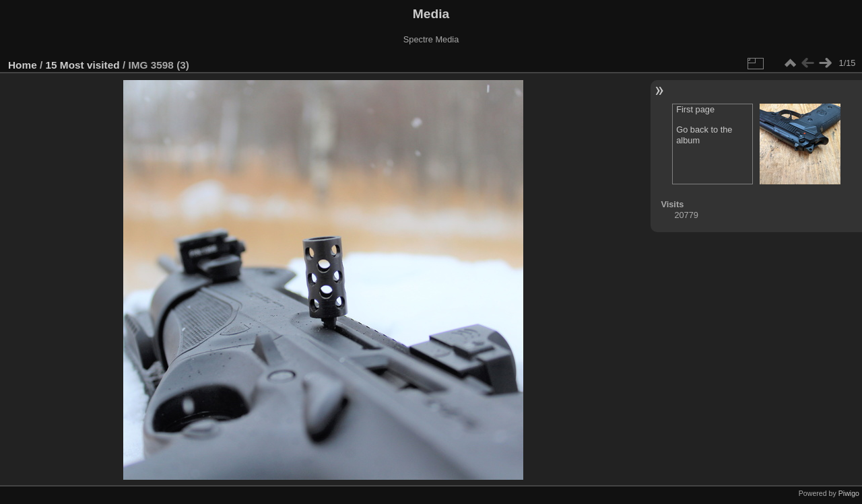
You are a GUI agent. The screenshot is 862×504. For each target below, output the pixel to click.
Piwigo (849, 493)
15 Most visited (83, 65)
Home (23, 65)
